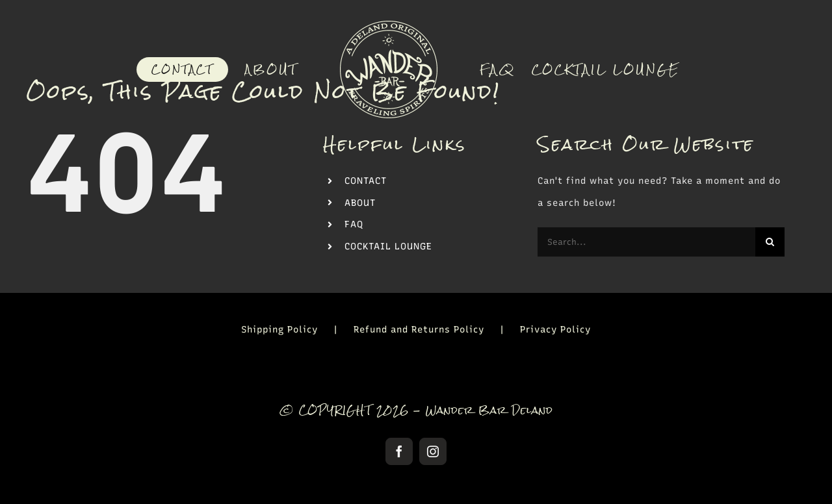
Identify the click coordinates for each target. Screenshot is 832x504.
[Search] (770, 242)
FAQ (354, 224)
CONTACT (366, 181)
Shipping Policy (279, 330)
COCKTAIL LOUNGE (388, 246)
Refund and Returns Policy (419, 330)
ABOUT (360, 203)
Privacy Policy (555, 330)
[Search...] (646, 242)
